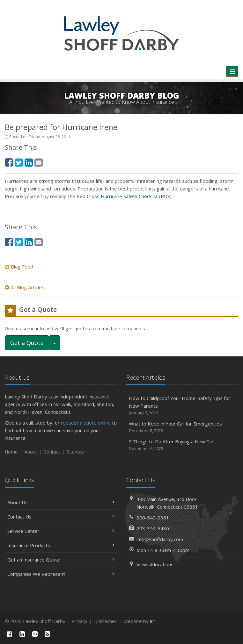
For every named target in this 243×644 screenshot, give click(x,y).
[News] (48, 634)
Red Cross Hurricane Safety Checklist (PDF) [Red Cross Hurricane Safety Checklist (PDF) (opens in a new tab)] (124, 196)
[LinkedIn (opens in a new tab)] (29, 162)
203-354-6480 (153, 528)
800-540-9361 (153, 518)
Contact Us (61, 517)
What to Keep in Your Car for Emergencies (182, 427)
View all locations (155, 564)
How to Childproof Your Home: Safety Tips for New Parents (182, 406)
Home (11, 452)
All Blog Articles (25, 287)
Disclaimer (105, 621)
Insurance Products (61, 545)
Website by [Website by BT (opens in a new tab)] (140, 621)
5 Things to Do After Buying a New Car (182, 445)
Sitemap (75, 452)
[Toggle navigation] (232, 71)
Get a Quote (27, 343)
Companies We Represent (61, 574)
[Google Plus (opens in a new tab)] (35, 634)
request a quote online (86, 423)
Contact (52, 452)
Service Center (61, 531)
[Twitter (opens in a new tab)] (19, 162)
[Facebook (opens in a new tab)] (9, 162)
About (31, 452)
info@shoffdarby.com (160, 539)
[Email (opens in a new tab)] (39, 162)
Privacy (79, 621)
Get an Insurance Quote (61, 560)
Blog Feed (19, 267)
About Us (61, 502)
